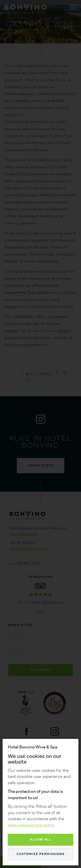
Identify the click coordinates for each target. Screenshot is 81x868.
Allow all (40, 840)
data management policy (31, 825)
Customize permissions (41, 854)
